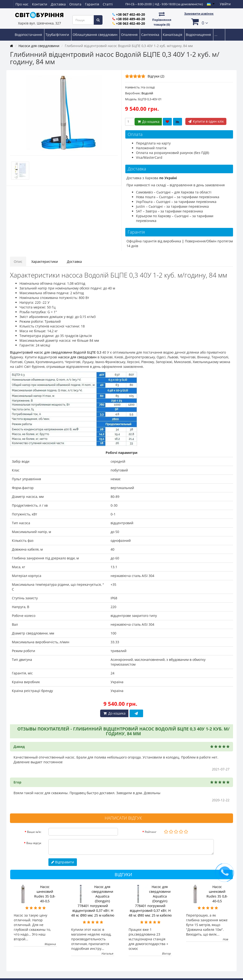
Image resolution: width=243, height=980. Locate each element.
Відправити (63, 862)
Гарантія (92, 4)
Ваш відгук (34, 843)
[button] (199, 22)
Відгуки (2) (156, 76)
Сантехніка (151, 35)
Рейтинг (151, 832)
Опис (18, 262)
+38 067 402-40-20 (131, 14)
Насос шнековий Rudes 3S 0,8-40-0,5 (45, 894)
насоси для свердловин (77, 357)
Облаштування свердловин (96, 35)
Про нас (22, 4)
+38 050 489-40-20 (131, 19)
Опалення (130, 35)
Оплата (75, 4)
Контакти (40, 4)
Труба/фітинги (58, 35)
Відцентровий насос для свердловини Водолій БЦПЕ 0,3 (56, 352)
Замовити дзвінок (199, 14)
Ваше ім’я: (34, 832)
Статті (108, 4)
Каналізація (173, 35)
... (216, 35)
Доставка (58, 4)
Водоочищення (199, 35)
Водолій (147, 93)
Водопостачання (29, 35)
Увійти (225, 4)
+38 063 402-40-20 (131, 23)
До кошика (148, 122)
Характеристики (45, 262)
